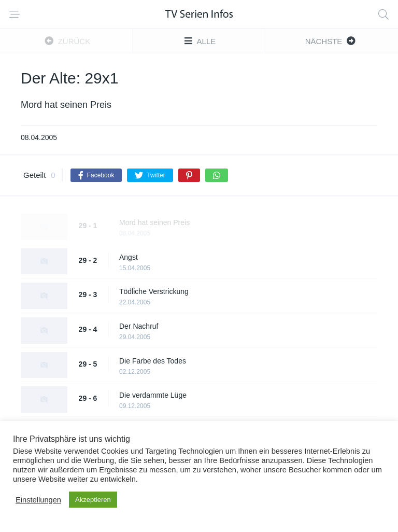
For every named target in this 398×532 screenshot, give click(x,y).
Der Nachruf (139, 326)
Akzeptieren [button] (93, 500)
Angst (129, 257)
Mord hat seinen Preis (154, 222)
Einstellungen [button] (38, 500)
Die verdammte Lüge (153, 395)
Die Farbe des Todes (153, 361)
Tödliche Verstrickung (154, 291)
